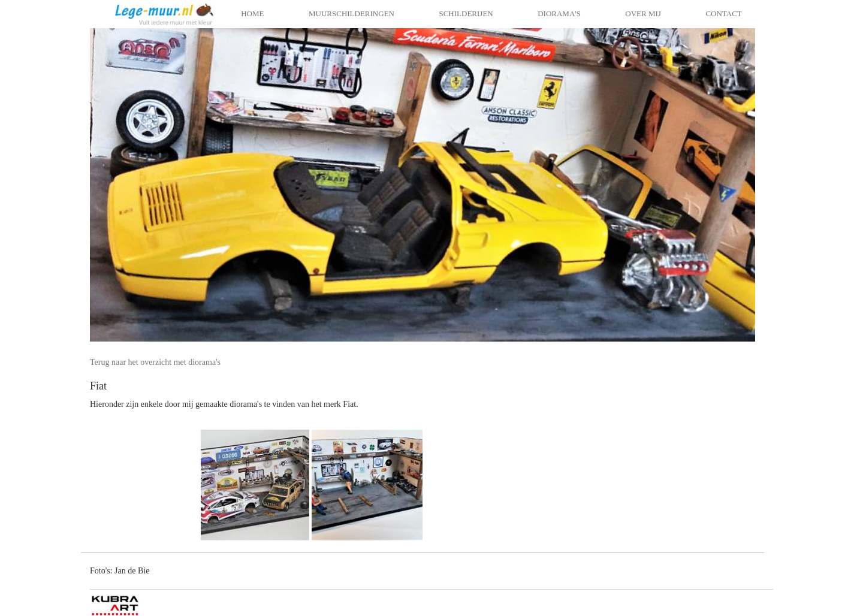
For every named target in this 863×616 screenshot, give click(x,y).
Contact (723, 13)
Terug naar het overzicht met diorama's (155, 362)
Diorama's (559, 13)
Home (252, 13)
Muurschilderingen (351, 13)
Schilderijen (466, 13)
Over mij (643, 13)
